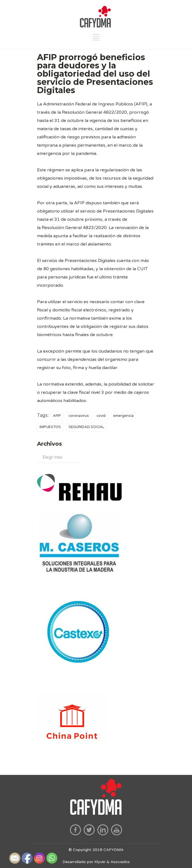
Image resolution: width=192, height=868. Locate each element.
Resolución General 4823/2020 (74, 228)
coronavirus (79, 416)
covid (101, 416)
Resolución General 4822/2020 (94, 112)
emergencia (123, 416)
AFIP (57, 416)
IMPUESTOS (50, 427)
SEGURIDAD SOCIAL (86, 427)
